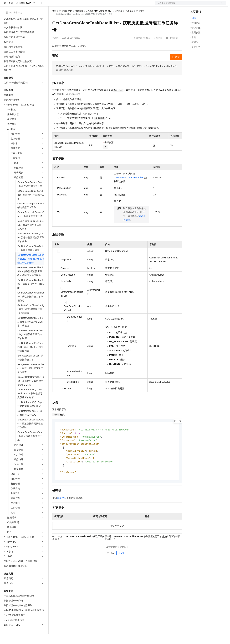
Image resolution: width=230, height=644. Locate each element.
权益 (62, 5)
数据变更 (140, 21)
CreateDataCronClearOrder (128, 188)
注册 (209, 5)
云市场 (79, 5)
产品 (42, 5)
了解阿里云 (106, 5)
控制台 (201, 5)
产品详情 (158, 48)
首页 (54, 21)
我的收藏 (174, 48)
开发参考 (79, 21)
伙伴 (87, 5)
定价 (70, 5)
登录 (221, 5)
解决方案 (52, 5)
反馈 (121, 566)
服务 (95, 5)
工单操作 (129, 21)
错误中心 (62, 511)
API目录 (119, 21)
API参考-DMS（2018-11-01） (99, 21)
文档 (187, 5)
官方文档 (8, 14)
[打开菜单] (5, 5)
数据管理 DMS (24, 14)
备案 (193, 5)
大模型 (33, 5)
